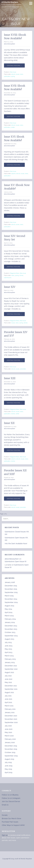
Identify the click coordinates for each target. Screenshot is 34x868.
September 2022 (11, 669)
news (22, 74)
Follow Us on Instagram (11, 798)
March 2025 (9, 596)
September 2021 (11, 689)
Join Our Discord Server (11, 801)
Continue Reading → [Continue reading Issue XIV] (14, 314)
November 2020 (11, 719)
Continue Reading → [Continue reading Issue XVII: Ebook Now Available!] (14, 116)
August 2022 (9, 672)
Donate (5, 815)
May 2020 (8, 732)
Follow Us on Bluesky (10, 795)
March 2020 (9, 736)
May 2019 (8, 769)
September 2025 (11, 592)
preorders (23, 369)
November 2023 (11, 629)
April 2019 (8, 772)
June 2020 (9, 729)
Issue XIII (10, 378)
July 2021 (8, 696)
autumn (14, 174)
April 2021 (8, 702)
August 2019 (9, 759)
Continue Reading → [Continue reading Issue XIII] (14, 403)
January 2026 (10, 582)
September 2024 (11, 602)
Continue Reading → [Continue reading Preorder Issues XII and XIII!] (14, 499)
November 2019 (11, 749)
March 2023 (9, 656)
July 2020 (8, 726)
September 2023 (11, 636)
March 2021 (9, 706)
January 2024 (10, 622)
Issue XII (9, 423)
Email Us (5, 805)
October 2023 (10, 632)
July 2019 (8, 762)
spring (13, 76)
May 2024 (8, 609)
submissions (8, 278)
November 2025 (11, 589)
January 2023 (10, 662)
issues (18, 74)
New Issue (13, 72)
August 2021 (9, 692)
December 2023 (11, 626)
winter (13, 127)
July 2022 (8, 676)
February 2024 (10, 619)
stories (21, 275)
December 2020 (11, 716)
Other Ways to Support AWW (13, 825)
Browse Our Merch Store (11, 818)
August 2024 (9, 606)
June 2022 (8, 679)
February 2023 (10, 659)
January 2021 (10, 712)
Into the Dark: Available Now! (16, 544)
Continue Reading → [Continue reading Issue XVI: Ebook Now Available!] (14, 165)
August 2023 (9, 639)
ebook (13, 74)
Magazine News (15, 273)
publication (7, 76)
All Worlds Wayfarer (10, 2)
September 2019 (11, 756)
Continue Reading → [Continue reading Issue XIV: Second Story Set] (14, 267)
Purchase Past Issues (10, 822)
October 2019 (10, 752)
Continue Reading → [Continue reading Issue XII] (14, 450)
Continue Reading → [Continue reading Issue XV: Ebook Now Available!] (14, 216)
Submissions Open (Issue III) (16, 561)
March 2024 (9, 616)
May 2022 (8, 682)
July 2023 (8, 642)
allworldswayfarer (10, 44)
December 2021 (11, 686)
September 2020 (11, 722)
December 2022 (11, 666)
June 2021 (8, 699)
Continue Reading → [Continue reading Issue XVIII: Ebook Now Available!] (14, 65)
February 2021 (10, 709)
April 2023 (8, 652)
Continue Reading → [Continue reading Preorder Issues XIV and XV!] (14, 360)
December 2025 (11, 586)
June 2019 (9, 766)
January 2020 (10, 742)
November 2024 (11, 599)
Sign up (5, 835)
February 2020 (10, 739)
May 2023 (8, 649)
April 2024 (9, 612)
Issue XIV (10, 287)
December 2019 (11, 746)
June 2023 (9, 646)
